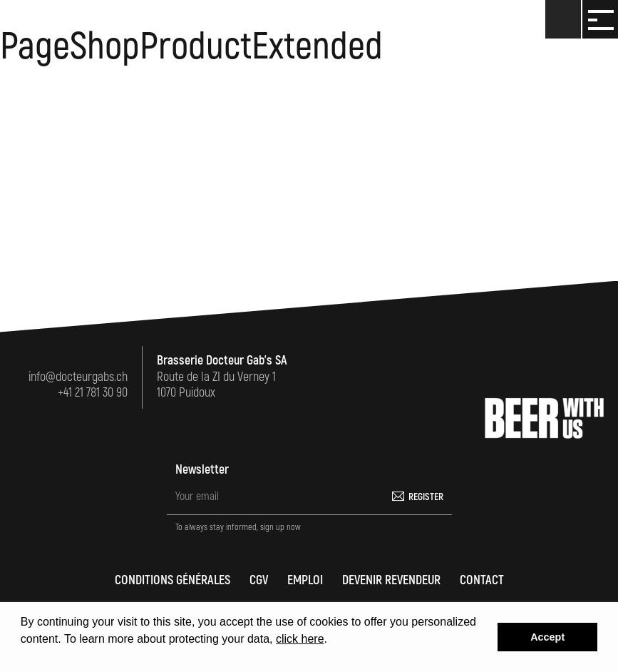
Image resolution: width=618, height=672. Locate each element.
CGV (259, 580)
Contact (482, 580)
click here (300, 639)
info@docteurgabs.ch (78, 377)
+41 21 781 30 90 (93, 393)
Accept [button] (547, 637)
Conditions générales (172, 580)
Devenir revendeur (391, 580)
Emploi (305, 580)
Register (426, 497)
